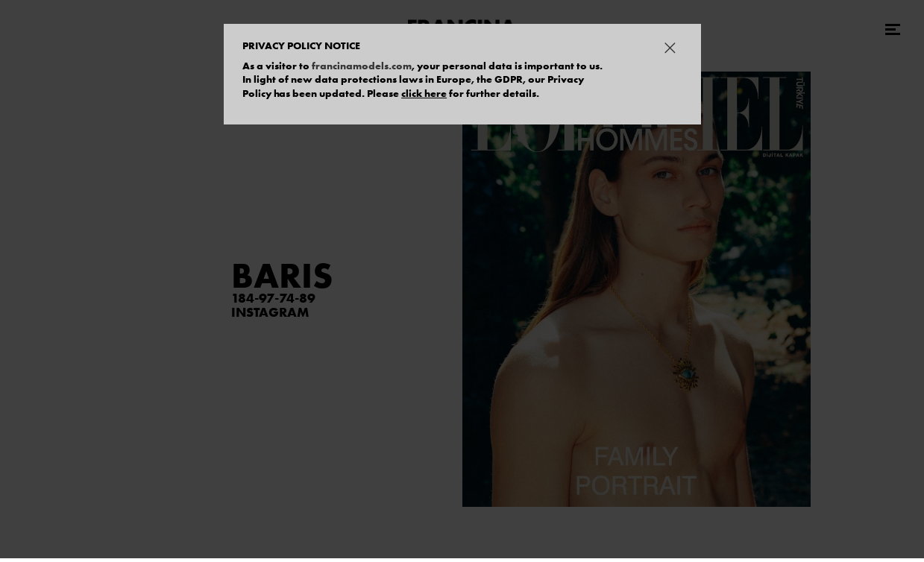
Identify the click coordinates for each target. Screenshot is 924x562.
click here (424, 93)
